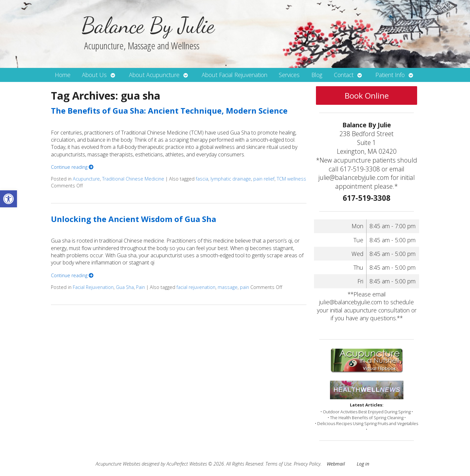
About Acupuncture (154, 75)
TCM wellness (291, 179)
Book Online (367, 95)
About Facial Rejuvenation (235, 75)
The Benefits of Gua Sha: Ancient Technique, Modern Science (169, 111)
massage (228, 287)
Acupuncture (86, 179)
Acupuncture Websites (118, 464)
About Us (94, 75)
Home (63, 75)
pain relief (264, 179)
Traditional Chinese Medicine (133, 179)
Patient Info (390, 75)
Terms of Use (278, 464)
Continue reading (72, 167)
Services (289, 75)
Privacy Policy (307, 464)
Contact (344, 75)
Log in (363, 464)
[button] (8, 199)
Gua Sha (125, 287)
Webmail (336, 464)
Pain (141, 287)
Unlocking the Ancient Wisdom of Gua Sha (133, 219)
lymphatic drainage (231, 179)
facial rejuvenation (196, 287)
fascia (202, 179)
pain (244, 287)
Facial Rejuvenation (93, 287)
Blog (317, 75)
